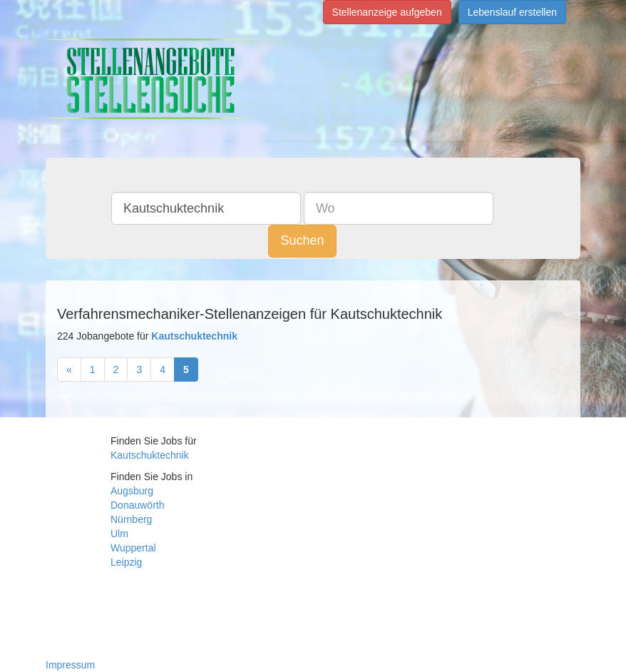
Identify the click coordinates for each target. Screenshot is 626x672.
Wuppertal (133, 548)
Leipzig (126, 562)
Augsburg (132, 491)
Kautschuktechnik (150, 455)
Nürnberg (131, 519)
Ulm (119, 534)
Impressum (70, 665)
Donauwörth (138, 505)
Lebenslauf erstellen (512, 12)
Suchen (302, 240)
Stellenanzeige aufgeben (387, 12)
